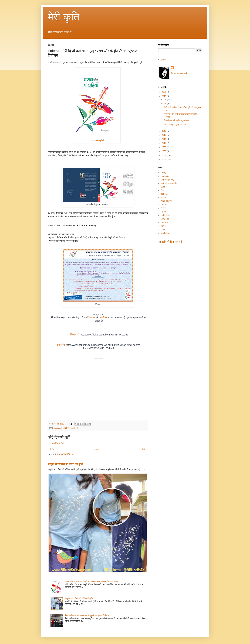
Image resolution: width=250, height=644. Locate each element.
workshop (165, 233)
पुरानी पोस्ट (143, 449)
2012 (164, 135)
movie (164, 205)
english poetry (168, 180)
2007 (164, 155)
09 (166, 104)
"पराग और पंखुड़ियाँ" (98, 140)
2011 (164, 139)
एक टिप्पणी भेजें (58, 443)
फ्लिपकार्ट (91, 317)
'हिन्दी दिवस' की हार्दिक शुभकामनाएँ (176, 121)
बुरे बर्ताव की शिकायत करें (170, 242)
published (73, 428)
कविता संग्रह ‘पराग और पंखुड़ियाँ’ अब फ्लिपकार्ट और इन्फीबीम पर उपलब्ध (92, 582)
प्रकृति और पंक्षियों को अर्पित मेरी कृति (65, 464)
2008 (164, 151)
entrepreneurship (169, 183)
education (165, 176)
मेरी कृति (64, 17)
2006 (164, 160)
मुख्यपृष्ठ (97, 449)
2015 (164, 96)
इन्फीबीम (104, 317)
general (164, 194)
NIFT (67, 428)
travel (163, 226)
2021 (164, 92)
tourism (164, 222)
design (164, 172)
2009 (164, 147)
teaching (165, 219)
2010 (164, 143)
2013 (164, 131)
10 (166, 100)
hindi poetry (58, 428)
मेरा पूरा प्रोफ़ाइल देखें (179, 73)
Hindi (163, 197)
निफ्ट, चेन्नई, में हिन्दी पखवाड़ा (175, 125)
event (163, 187)
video (163, 230)
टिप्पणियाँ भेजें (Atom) (65, 454)
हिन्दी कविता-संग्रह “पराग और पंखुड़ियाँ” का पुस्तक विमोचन (87, 615)
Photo (164, 212)
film (163, 190)
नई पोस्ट (52, 449)
